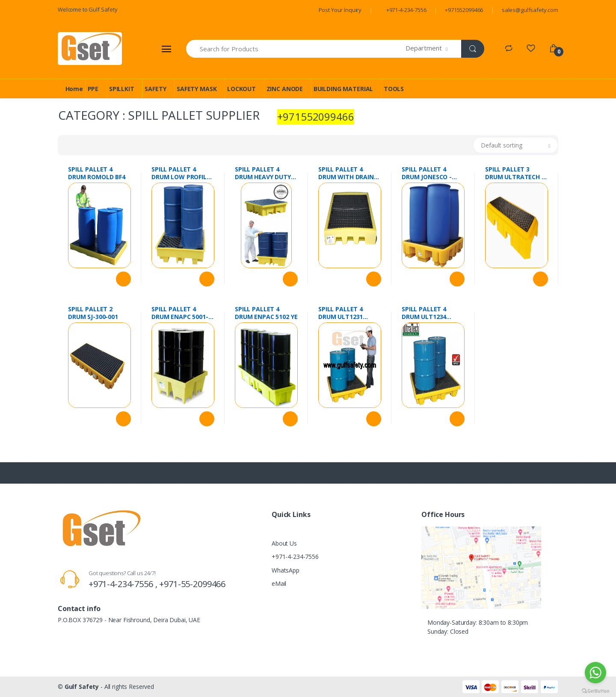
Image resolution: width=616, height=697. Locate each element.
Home (74, 89)
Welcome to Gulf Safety (88, 9)
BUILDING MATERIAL (344, 89)
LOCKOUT (241, 89)
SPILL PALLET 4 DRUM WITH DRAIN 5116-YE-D (346, 173)
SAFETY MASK (197, 89)
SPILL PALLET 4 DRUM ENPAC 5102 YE (266, 313)
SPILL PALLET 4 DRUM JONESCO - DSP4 (427, 173)
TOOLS (394, 89)
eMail (279, 583)
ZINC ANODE (285, 89)
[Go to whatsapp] (595, 673)
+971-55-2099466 (192, 584)
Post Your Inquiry (340, 10)
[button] (434, 49)
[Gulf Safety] (90, 49)
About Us (284, 543)
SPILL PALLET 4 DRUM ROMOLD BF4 (97, 173)
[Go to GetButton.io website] (595, 689)
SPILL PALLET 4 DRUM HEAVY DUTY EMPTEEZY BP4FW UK (266, 173)
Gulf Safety (82, 687)
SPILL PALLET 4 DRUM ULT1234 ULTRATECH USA (426, 313)
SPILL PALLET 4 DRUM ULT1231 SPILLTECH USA (341, 313)
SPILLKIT (122, 89)
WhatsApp (286, 570)
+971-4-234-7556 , (124, 584)
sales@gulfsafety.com (530, 10)
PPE (93, 89)
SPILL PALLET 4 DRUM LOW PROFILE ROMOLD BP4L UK (181, 173)
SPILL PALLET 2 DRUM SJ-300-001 (93, 313)
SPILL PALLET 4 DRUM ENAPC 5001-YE (180, 313)
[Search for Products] (296, 49)
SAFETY (155, 89)
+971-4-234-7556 (406, 10)
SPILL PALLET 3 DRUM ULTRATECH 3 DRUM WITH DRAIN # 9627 (516, 173)
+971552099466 (464, 10)
